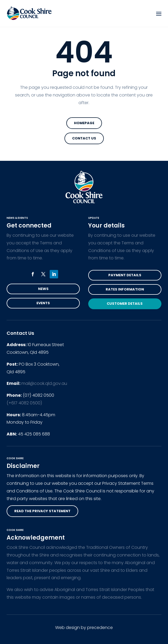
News (43, 289)
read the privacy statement (42, 511)
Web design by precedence (84, 628)
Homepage (84, 123)
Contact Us (84, 138)
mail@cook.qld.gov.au (44, 383)
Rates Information (125, 289)
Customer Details (125, 304)
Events (43, 303)
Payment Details (125, 275)
